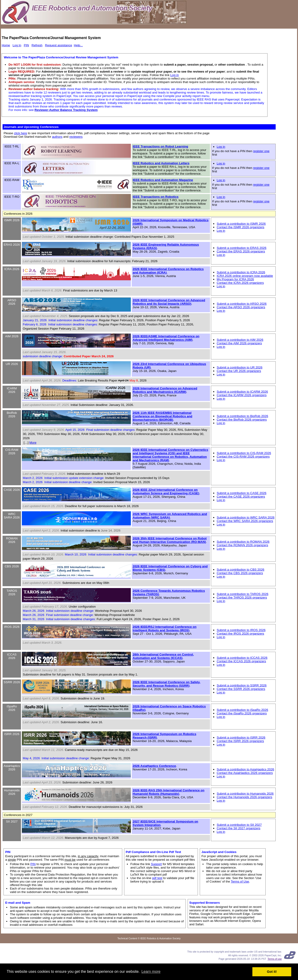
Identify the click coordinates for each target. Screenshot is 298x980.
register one (261, 151)
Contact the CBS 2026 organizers (240, 573)
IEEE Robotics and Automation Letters (161, 163)
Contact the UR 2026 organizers (239, 371)
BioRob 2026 (12, 415)
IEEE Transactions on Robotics (156, 197)
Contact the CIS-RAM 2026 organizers (243, 457)
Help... (78, 45)
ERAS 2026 (12, 245)
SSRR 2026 (12, 682)
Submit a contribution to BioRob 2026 (242, 416)
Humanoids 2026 (12, 792)
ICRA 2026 (12, 269)
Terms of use (275, 959)
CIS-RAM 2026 (12, 452)
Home (6, 45)
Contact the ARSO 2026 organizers (241, 307)
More (33, 443)
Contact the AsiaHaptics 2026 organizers (245, 773)
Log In (17, 45)
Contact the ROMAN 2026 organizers (242, 545)
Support (156, 864)
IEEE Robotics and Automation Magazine (163, 180)
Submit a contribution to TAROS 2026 (243, 594)
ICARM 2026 (12, 390)
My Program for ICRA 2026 (235, 279)
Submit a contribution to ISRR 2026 (241, 738)
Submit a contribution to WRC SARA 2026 (246, 517)
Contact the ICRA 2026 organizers (240, 283)
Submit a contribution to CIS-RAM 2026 (244, 453)
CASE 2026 (12, 490)
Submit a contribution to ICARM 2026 (242, 392)
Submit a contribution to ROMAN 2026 (243, 542)
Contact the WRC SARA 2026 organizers (245, 521)
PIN (26, 45)
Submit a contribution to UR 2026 (240, 367)
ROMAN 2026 (12, 540)
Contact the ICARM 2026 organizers (242, 395)
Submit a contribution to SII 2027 (239, 825)
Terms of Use (240, 881)
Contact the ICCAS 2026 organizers (241, 661)
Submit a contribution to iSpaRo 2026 (242, 710)
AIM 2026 (12, 336)
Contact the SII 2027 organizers (239, 828)
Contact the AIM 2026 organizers (239, 343)
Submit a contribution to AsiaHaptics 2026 (246, 769)
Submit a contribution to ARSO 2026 (242, 304)
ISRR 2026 (12, 734)
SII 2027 (12, 821)
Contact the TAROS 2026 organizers (242, 597)
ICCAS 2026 (12, 656)
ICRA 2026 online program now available (245, 276)
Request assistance (58, 45)
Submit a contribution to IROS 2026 (241, 630)
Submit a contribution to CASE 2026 (242, 493)
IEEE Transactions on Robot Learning (160, 146)
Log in (175, 75)
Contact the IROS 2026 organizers (240, 634)
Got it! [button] (272, 972)
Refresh (37, 45)
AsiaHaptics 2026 (12, 768)
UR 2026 (12, 364)
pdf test (157, 878)
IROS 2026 (12, 627)
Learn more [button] (151, 972)
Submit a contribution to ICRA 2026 (241, 272)
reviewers (76, 137)
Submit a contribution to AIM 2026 (240, 340)
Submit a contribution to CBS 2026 (240, 570)
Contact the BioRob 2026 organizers (242, 420)
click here (20, 133)
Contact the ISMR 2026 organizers (240, 227)
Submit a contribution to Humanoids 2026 (245, 794)
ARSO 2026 (12, 302)
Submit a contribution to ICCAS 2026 (242, 658)
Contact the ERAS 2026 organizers (241, 251)
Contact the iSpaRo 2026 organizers (242, 713)
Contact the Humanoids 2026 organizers (245, 797)
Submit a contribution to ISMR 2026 (241, 224)
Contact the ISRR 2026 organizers (240, 741)
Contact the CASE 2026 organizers (241, 497)
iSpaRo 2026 (12, 708)
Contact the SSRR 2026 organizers (241, 689)
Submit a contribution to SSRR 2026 (242, 685)
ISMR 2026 (12, 220)
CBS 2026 (12, 566)
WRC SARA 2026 (12, 516)
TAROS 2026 (12, 592)
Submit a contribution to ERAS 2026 (242, 248)
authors (57, 137)
